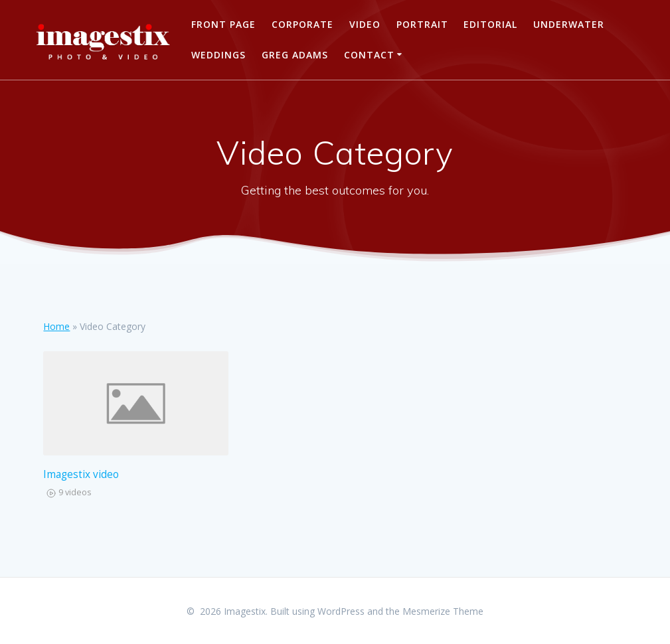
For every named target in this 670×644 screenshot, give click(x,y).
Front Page (223, 24)
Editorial (490, 24)
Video (365, 24)
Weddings (218, 55)
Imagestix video (81, 474)
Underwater (569, 24)
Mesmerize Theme (443, 611)
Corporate (302, 24)
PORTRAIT (422, 24)
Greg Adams (295, 55)
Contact (369, 55)
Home (56, 326)
